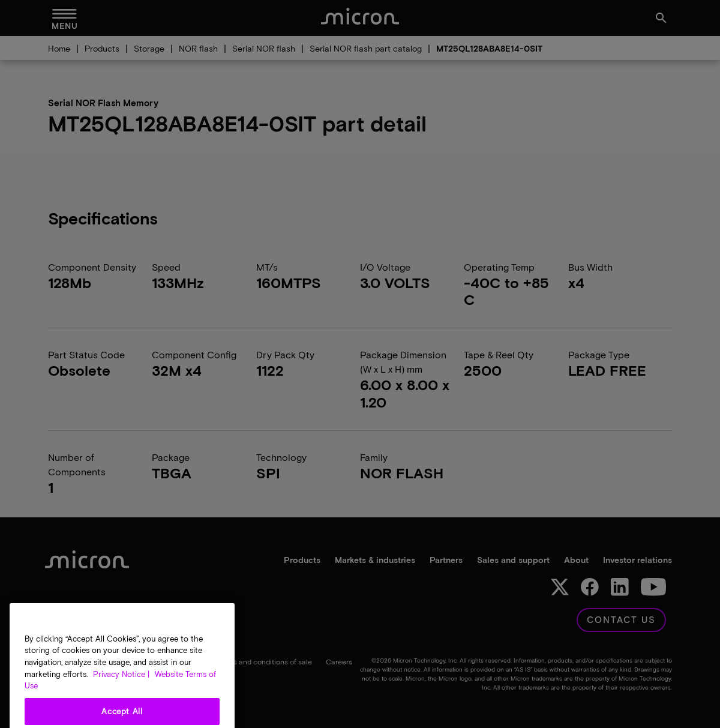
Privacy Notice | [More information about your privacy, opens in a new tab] (121, 693)
